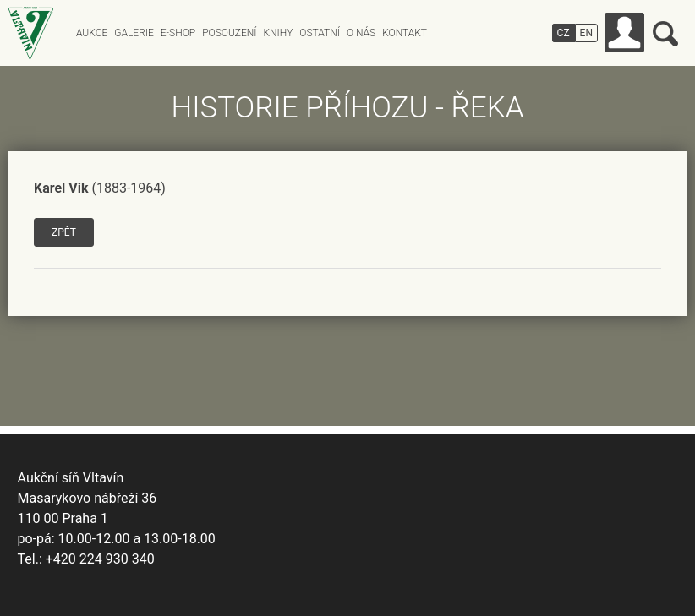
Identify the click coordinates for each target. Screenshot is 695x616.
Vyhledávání (665, 34)
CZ (564, 33)
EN (586, 33)
